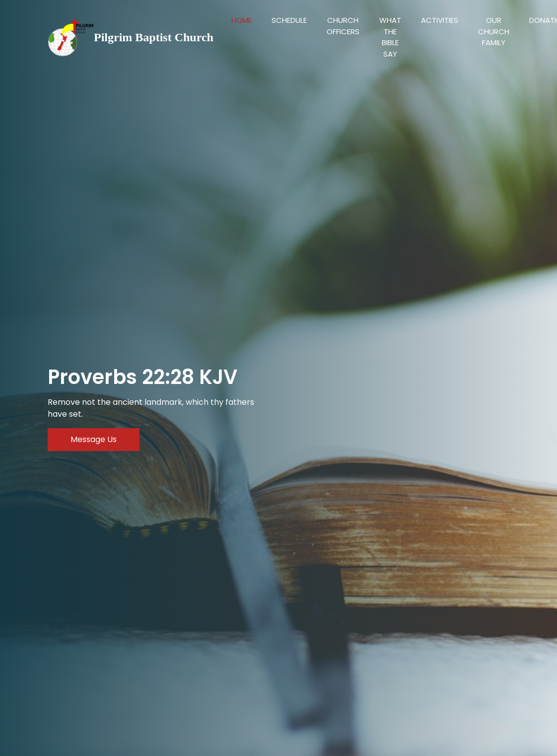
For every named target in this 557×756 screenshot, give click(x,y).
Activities (440, 20)
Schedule (289, 20)
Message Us (94, 439)
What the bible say (390, 37)
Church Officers (343, 26)
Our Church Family (494, 31)
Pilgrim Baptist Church (154, 37)
